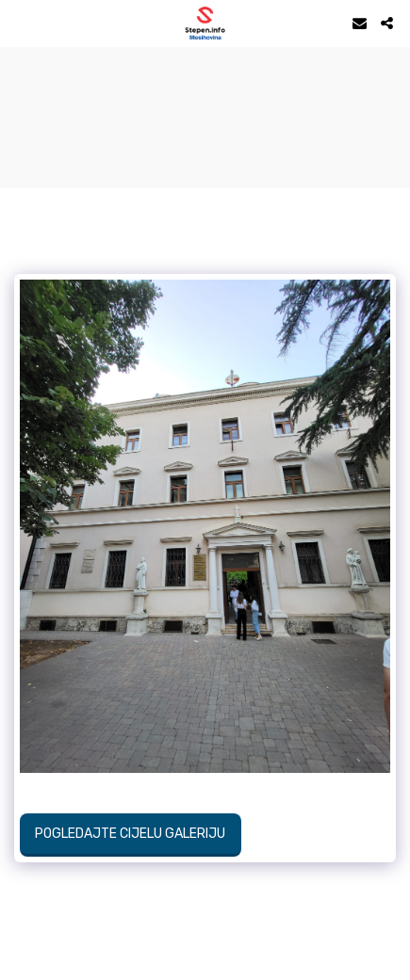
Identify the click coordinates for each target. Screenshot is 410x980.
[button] (21, 23)
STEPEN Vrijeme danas (205, 71)
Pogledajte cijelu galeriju (130, 834)
